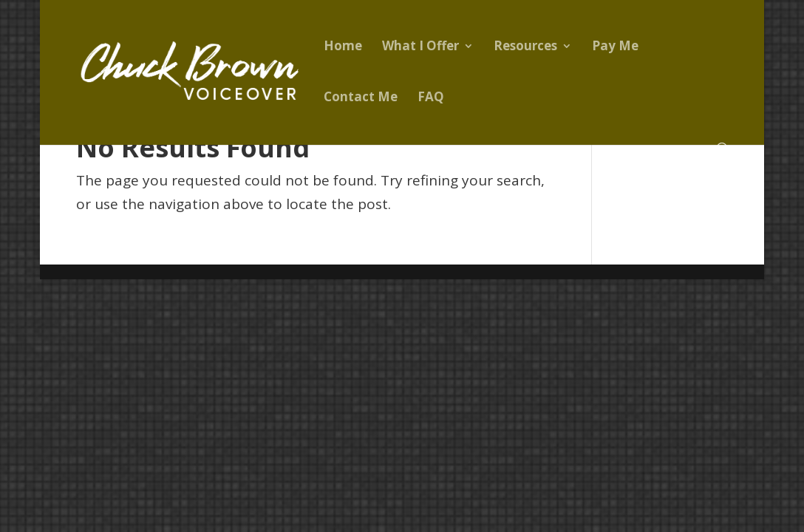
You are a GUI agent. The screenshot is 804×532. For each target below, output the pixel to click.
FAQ (431, 98)
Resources (525, 47)
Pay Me (615, 47)
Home (343, 47)
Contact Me (361, 98)
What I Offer (420, 47)
